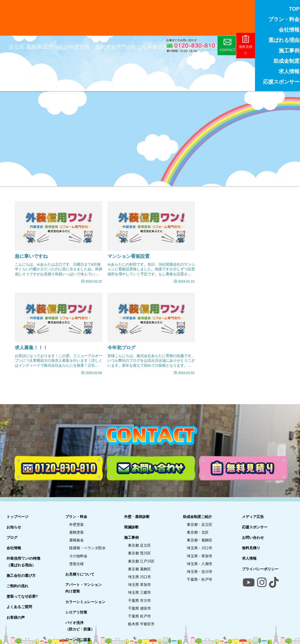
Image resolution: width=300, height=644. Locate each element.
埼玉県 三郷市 (139, 592)
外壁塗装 (76, 524)
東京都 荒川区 (139, 553)
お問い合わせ (253, 537)
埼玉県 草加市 (139, 585)
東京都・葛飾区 (200, 540)
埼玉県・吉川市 (200, 571)
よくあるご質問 (19, 607)
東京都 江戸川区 (141, 561)
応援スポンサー (255, 527)
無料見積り (251, 548)
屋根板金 (76, 540)
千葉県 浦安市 (139, 608)
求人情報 (249, 558)
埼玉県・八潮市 (200, 564)
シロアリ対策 (76, 612)
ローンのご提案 (78, 640)
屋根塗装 (76, 532)
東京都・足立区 (200, 524)
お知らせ (14, 527)
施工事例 (131, 537)
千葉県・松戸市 (200, 579)
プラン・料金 (76, 516)
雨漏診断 (131, 527)
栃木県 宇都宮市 (141, 624)
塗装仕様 (76, 564)
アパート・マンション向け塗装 (84, 588)
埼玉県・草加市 (200, 556)
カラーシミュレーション (85, 602)
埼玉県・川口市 (200, 548)
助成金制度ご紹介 (197, 516)
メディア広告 (253, 516)
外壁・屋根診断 (137, 516)
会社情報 (14, 548)
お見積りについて (80, 574)
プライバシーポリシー (260, 569)
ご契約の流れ (17, 586)
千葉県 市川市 (139, 600)
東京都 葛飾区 (139, 569)
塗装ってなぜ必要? (22, 596)
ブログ (12, 537)
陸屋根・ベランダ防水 (87, 548)
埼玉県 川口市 (139, 577)
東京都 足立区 (139, 545)
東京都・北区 (198, 532)
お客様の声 (16, 617)
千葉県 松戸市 (139, 616)
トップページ (17, 516)
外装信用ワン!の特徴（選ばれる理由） (24, 562)
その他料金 (78, 556)
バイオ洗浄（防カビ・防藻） (80, 626)
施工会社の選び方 (21, 575)
